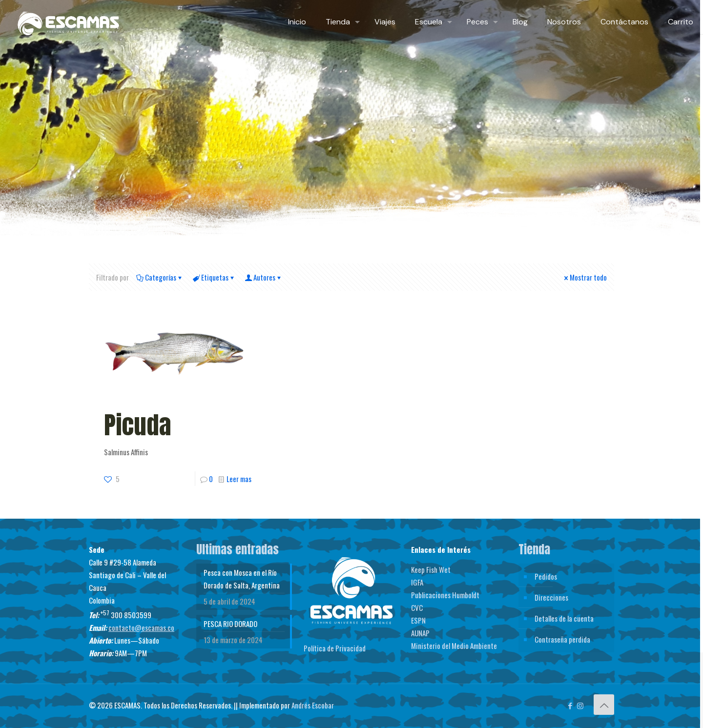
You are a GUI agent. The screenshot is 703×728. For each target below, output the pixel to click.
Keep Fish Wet (431, 569)
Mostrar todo (585, 277)
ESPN (418, 620)
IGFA (417, 582)
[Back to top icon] (604, 705)
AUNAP (420, 633)
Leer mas (239, 479)
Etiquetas (214, 277)
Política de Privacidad (335, 648)
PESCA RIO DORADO (230, 624)
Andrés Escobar (313, 705)
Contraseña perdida (562, 639)
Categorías (160, 277)
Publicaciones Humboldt (445, 595)
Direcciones (551, 597)
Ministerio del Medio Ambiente (454, 646)
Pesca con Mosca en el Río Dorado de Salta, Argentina (242, 579)
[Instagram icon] (580, 705)
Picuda (138, 425)
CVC (417, 607)
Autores (264, 277)
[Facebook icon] (570, 705)
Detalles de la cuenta (564, 618)
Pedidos (546, 576)
